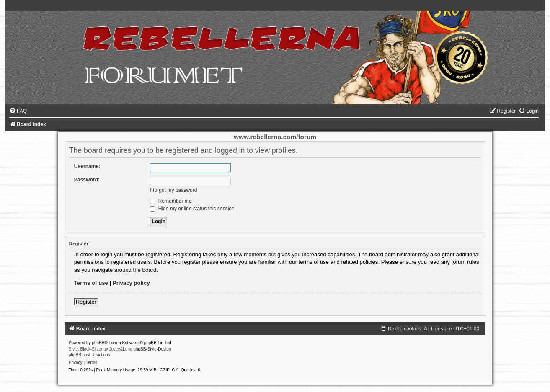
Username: (87, 166)
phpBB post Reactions (89, 355)
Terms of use (91, 283)
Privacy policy (131, 283)
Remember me (171, 201)
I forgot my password (173, 190)
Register (86, 302)
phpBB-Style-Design (152, 349)
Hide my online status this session (192, 209)
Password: (87, 180)
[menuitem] (18, 111)
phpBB (98, 343)
